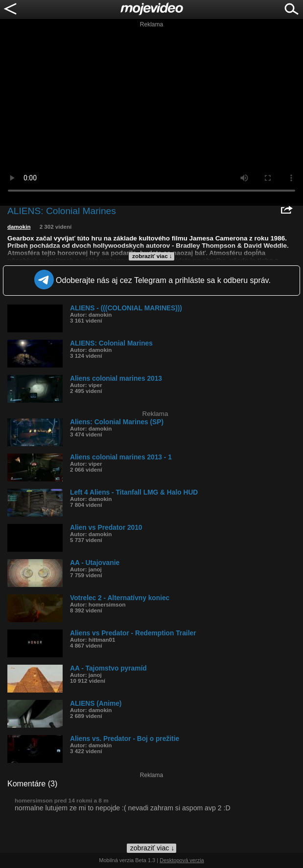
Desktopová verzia (182, 860)
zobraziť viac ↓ (152, 256)
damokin (19, 227)
